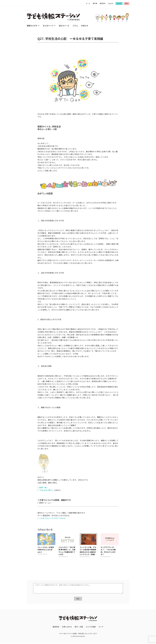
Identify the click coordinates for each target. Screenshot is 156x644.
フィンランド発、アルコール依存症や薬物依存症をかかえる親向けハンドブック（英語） (88, 551)
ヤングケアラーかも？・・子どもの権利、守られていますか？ (108, 551)
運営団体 (103, 3)
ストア (101, 627)
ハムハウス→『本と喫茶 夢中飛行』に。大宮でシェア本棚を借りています (67, 551)
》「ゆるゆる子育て (45, 490)
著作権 (95, 3)
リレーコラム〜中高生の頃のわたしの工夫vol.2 (46, 550)
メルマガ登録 (91, 627)
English (111, 3)
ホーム (88, 3)
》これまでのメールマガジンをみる (52, 518)
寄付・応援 (79, 627)
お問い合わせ (67, 627)
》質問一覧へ (43, 488)
